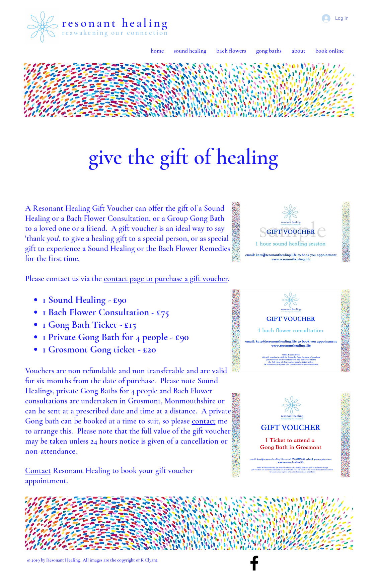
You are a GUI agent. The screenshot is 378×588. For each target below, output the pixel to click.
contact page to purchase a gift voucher (166, 279)
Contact (38, 471)
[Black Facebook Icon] (254, 563)
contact (204, 421)
